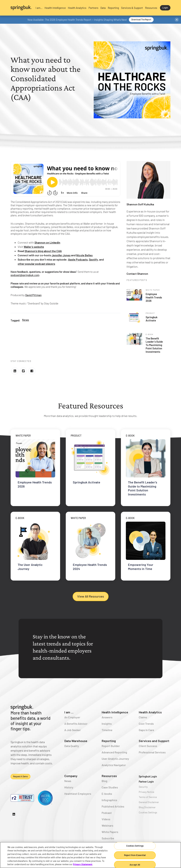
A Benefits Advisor (76, 724)
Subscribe (108, 838)
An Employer (72, 717)
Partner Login (146, 782)
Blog (104, 781)
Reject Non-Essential (135, 855)
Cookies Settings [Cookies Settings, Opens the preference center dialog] (135, 846)
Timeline (107, 730)
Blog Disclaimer (147, 807)
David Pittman (33, 295)
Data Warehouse (76, 741)
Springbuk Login (148, 776)
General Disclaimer (149, 802)
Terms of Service (148, 797)
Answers (107, 717)
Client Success (148, 746)
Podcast (107, 813)
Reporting (109, 741)
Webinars (107, 825)
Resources (109, 776)
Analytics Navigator (114, 765)
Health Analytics (150, 712)
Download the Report (141, 19)
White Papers (110, 832)
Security (143, 787)
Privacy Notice (146, 792)
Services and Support (154, 741)
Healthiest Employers (78, 794)
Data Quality (72, 746)
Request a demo (21, 776)
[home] (21, 8)
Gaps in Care (146, 730)
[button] (39, 8)
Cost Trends (146, 724)
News (26, 320)
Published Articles (113, 806)
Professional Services (152, 752)
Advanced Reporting (114, 752)
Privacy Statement (83, 864)
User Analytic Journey (115, 759)
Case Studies (110, 787)
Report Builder (111, 746)
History (69, 787)
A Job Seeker (73, 730)
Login (165, 8)
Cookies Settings (148, 812)
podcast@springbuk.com (25, 275)
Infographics (109, 800)
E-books (107, 794)
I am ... (69, 712)
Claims (143, 717)
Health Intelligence (115, 712)
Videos (106, 819)
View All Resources (91, 596)
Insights (107, 724)
